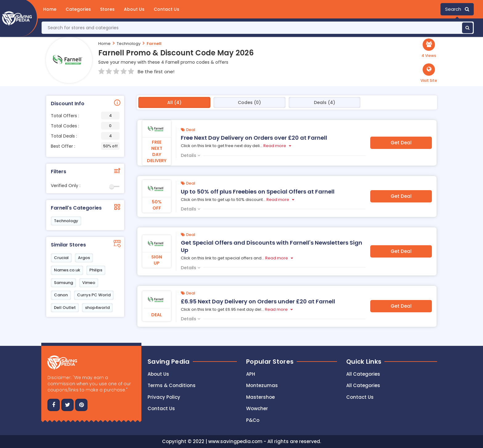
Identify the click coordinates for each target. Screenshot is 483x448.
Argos (84, 258)
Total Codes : (85, 126)
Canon (61, 295)
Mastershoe (260, 397)
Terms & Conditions (172, 385)
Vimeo (89, 283)
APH (251, 374)
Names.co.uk (67, 270)
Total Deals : (85, 136)
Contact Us (166, 9)
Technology (129, 44)
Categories (78, 9)
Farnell (154, 44)
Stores (107, 9)
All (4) (174, 102)
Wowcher (257, 408)
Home (50, 9)
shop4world (97, 308)
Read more (275, 146)
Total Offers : (85, 116)
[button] (429, 73)
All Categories (363, 374)
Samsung (63, 283)
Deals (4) (325, 102)
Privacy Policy (164, 397)
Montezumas (262, 385)
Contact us (161, 408)
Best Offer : (85, 146)
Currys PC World (94, 295)
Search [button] (457, 9)
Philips (96, 270)
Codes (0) (249, 102)
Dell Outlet (65, 308)
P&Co (253, 420)
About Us (134, 9)
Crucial (61, 258)
